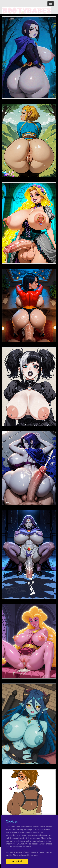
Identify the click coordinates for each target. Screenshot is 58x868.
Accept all (17, 861)
